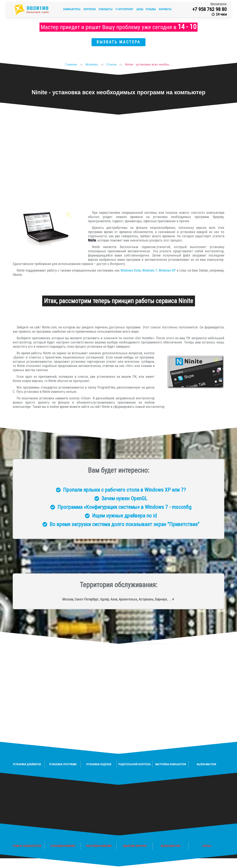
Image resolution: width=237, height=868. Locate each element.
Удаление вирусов (135, 846)
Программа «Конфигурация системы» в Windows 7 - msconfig (124, 507)
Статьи (206, 846)
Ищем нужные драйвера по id (124, 516)
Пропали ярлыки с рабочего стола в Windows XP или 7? (124, 490)
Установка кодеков (99, 764)
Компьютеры (72, 9)
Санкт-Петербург (87, 599)
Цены (140, 9)
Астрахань (146, 599)
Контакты (165, 9)
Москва (68, 599)
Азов (114, 599)
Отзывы (151, 9)
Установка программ (63, 764)
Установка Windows (63, 846)
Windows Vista (131, 270)
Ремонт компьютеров (27, 846)
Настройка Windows (99, 846)
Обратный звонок (219, 4)
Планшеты (106, 9)
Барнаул (161, 599)
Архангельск (128, 599)
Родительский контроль (135, 764)
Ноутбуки (90, 9)
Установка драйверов (27, 764)
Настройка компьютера (171, 764)
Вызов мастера (206, 764)
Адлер (104, 599)
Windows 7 (150, 270)
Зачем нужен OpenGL (124, 498)
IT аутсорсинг (125, 9)
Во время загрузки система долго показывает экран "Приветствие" (124, 524)
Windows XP (167, 270)
